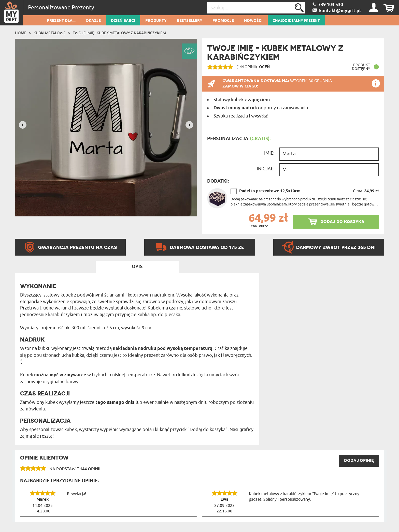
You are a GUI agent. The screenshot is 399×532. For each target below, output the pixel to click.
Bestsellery (190, 21)
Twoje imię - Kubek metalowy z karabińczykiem (119, 33)
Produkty (156, 21)
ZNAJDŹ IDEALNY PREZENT (296, 21)
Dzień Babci (123, 21)
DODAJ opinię (359, 461)
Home (21, 33)
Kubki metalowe (50, 33)
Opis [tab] (137, 267)
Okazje (93, 21)
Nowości (253, 21)
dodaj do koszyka (342, 221)
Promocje (223, 21)
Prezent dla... (61, 21)
